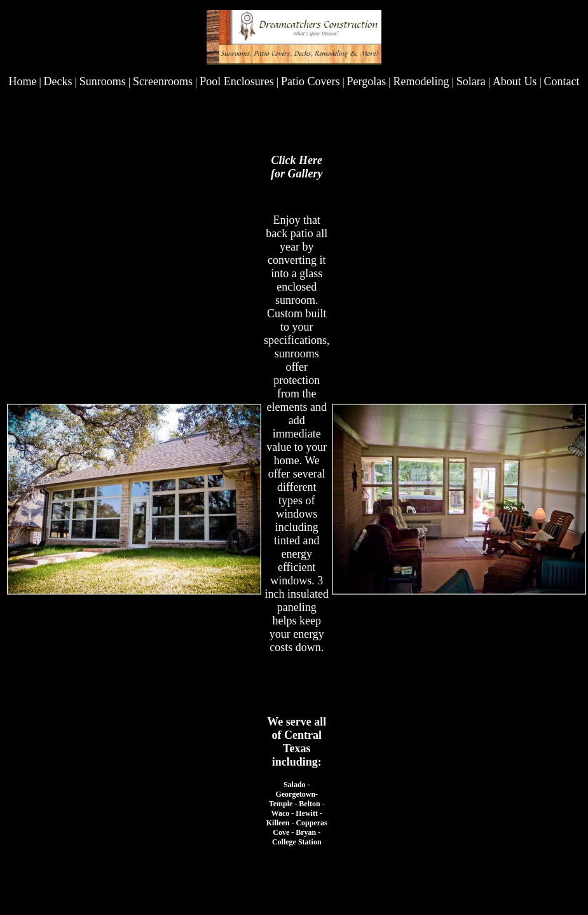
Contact (562, 81)
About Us (515, 81)
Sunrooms (103, 81)
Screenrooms (163, 81)
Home (22, 81)
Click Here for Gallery (297, 167)
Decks (58, 81)
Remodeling (421, 81)
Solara (471, 81)
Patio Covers (311, 81)
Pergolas (367, 81)
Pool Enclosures (237, 81)
